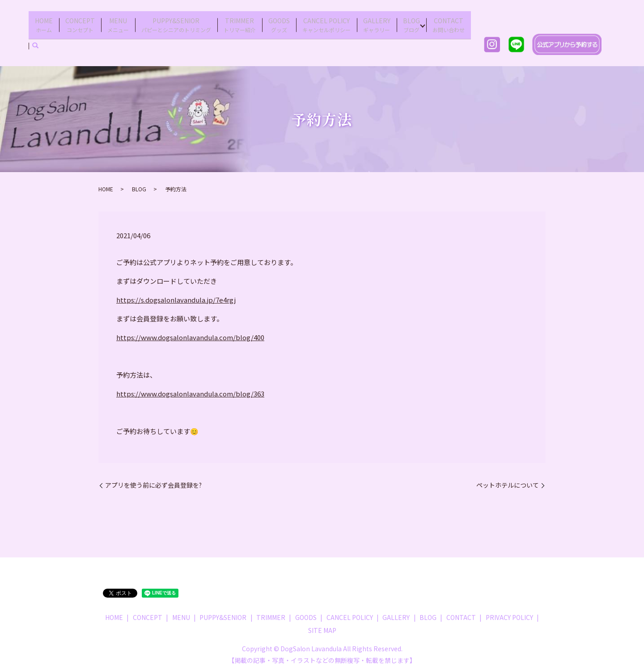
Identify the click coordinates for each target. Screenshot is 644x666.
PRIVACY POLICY (509, 611)
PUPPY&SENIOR (176, 22)
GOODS (279, 22)
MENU (118, 22)
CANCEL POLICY (326, 22)
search (35, 40)
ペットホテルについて (508, 479)
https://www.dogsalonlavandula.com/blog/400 (190, 331)
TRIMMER (240, 22)
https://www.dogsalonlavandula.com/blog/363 (190, 388)
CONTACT (449, 22)
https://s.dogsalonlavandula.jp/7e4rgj (176, 294)
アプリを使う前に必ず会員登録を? (153, 479)
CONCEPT (80, 22)
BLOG (411, 22)
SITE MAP (322, 624)
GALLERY (377, 22)
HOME (44, 22)
